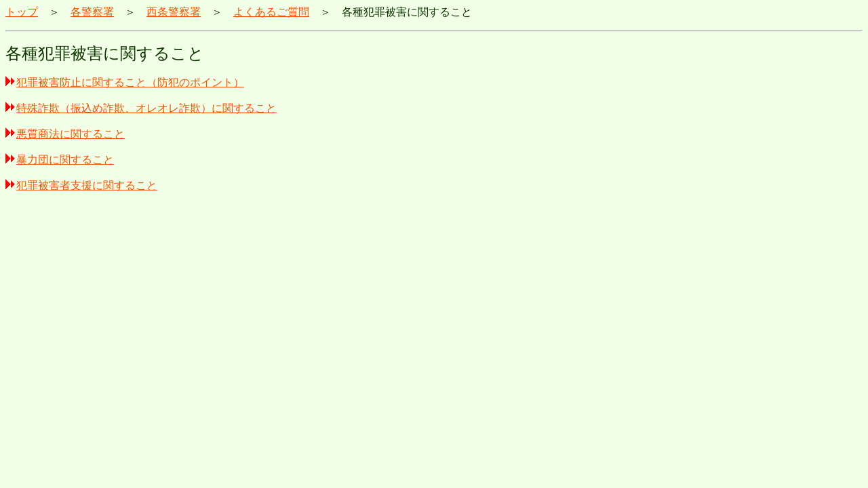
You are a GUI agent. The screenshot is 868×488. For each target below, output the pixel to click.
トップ (22, 12)
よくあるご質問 (271, 12)
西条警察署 (174, 12)
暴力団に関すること (60, 160)
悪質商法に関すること (65, 134)
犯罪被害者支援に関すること (81, 185)
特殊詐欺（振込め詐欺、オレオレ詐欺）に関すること (141, 108)
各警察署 (92, 12)
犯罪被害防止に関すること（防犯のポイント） (125, 82)
